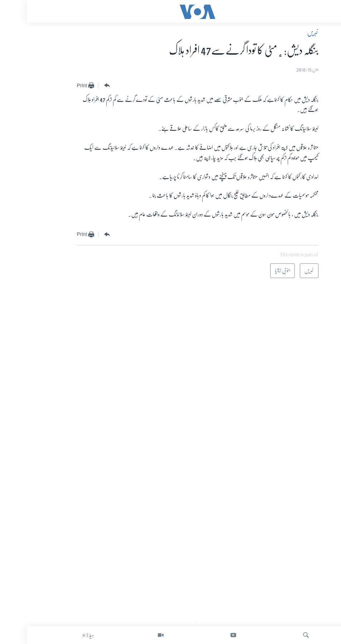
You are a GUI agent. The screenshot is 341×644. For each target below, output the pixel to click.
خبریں (286, 33)
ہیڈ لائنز (62, 635)
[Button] (79, 86)
